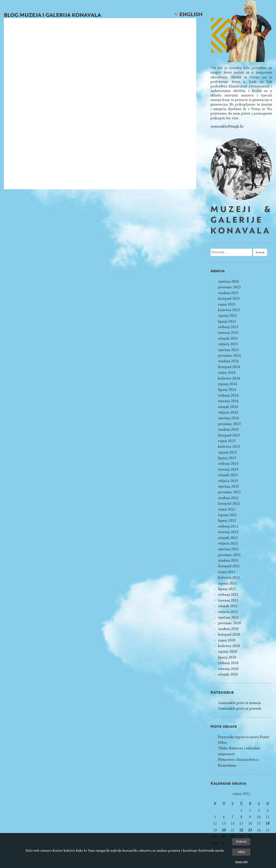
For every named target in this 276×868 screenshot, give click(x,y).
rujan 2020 (227, 640)
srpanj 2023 (227, 452)
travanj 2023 (228, 469)
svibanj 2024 (228, 395)
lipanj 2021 (227, 589)
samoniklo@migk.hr (227, 126)
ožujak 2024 (228, 407)
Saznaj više (241, 862)
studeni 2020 (228, 629)
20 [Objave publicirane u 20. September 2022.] (224, 830)
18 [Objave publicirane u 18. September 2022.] (268, 823)
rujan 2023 (227, 441)
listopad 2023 (229, 435)
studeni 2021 (228, 560)
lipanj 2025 (227, 321)
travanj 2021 (228, 600)
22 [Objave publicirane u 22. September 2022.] (241, 830)
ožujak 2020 (228, 674)
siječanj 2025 (228, 350)
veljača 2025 (228, 344)
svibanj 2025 (228, 327)
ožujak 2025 (228, 338)
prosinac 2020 (229, 623)
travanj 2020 (228, 669)
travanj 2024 (228, 401)
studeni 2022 (228, 498)
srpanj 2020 (227, 651)
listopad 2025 (229, 299)
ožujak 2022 (228, 538)
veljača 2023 (228, 481)
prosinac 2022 (229, 492)
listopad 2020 (229, 634)
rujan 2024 (227, 373)
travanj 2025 (228, 333)
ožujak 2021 (228, 606)
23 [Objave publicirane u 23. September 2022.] (250, 830)
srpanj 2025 (227, 316)
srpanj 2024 (227, 384)
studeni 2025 (228, 293)
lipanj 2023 (227, 458)
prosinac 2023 (229, 424)
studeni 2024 (228, 361)
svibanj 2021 (228, 595)
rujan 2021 (227, 572)
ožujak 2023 (228, 475)
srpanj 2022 (227, 515)
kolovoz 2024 (229, 378)
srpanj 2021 (227, 583)
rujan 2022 (227, 509)
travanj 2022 (228, 532)
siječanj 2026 (228, 281)
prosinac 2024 (229, 355)
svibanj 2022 (228, 526)
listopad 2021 (229, 566)
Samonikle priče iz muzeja (239, 703)
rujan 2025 (227, 304)
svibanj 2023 (228, 464)
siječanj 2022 (228, 549)
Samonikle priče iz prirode (240, 708)
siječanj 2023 (228, 486)
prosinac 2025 (229, 287)
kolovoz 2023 (229, 447)
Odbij (241, 852)
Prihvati (241, 842)
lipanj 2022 (227, 521)
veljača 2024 (228, 412)
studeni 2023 (228, 429)
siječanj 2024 (228, 418)
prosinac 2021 (229, 555)
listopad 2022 (229, 503)
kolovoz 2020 (229, 646)
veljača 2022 (228, 543)
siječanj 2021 (228, 617)
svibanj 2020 (228, 663)
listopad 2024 (229, 367)
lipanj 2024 (227, 390)
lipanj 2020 (227, 657)
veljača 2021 (228, 612)
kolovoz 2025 (229, 310)
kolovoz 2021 (229, 577)
